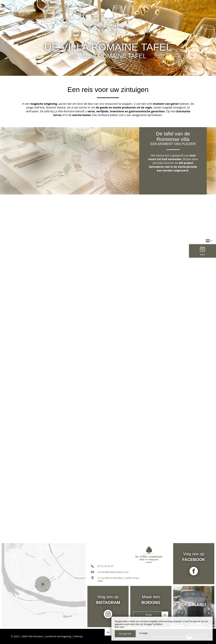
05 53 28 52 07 (106, 566)
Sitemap (78, 636)
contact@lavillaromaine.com (113, 572)
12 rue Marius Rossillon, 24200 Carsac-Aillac (119, 579)
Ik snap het (125, 634)
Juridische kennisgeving (58, 636)
